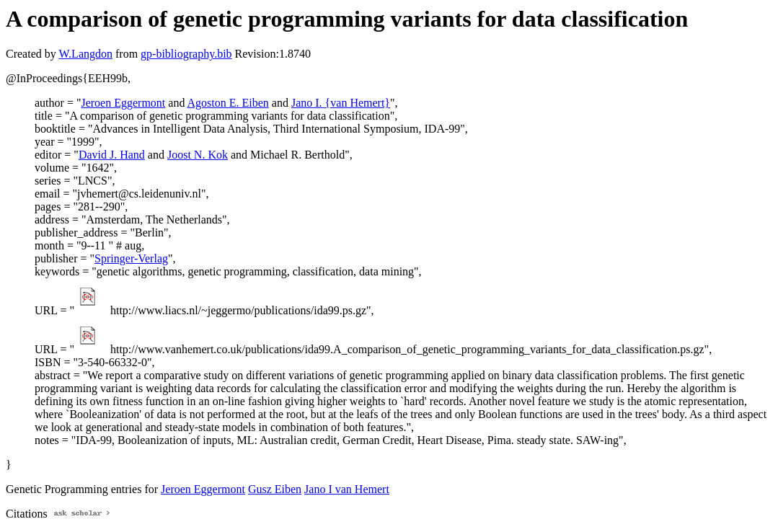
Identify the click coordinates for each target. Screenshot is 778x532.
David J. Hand (112, 155)
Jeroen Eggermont (123, 103)
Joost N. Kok (198, 155)
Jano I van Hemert (347, 489)
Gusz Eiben (275, 489)
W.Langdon (85, 54)
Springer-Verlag (131, 258)
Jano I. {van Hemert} (341, 103)
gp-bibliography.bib (186, 54)
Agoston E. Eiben (228, 103)
